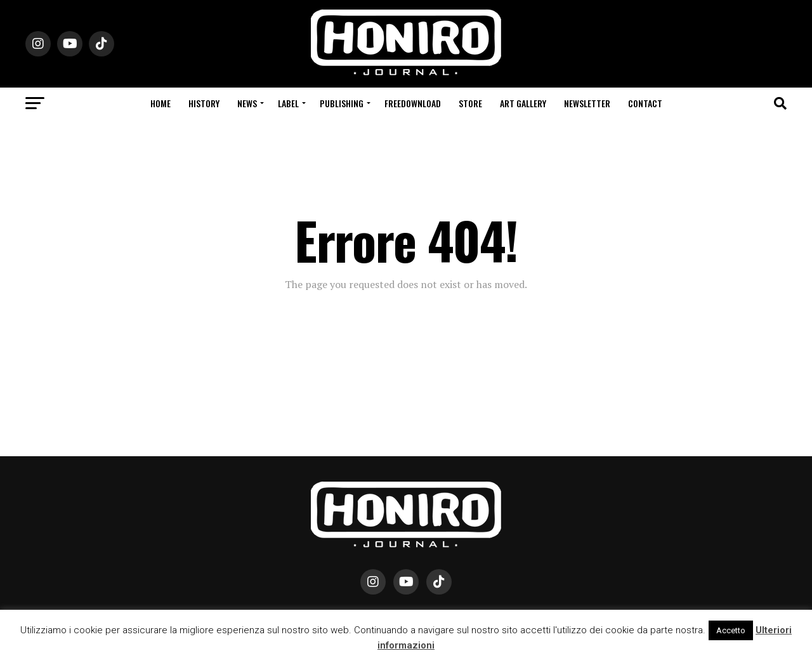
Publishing (342, 103)
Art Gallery (523, 103)
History (204, 103)
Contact (645, 103)
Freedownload (413, 103)
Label (288, 103)
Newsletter (587, 103)
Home (160, 103)
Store (470, 103)
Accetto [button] (731, 630)
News (247, 103)
